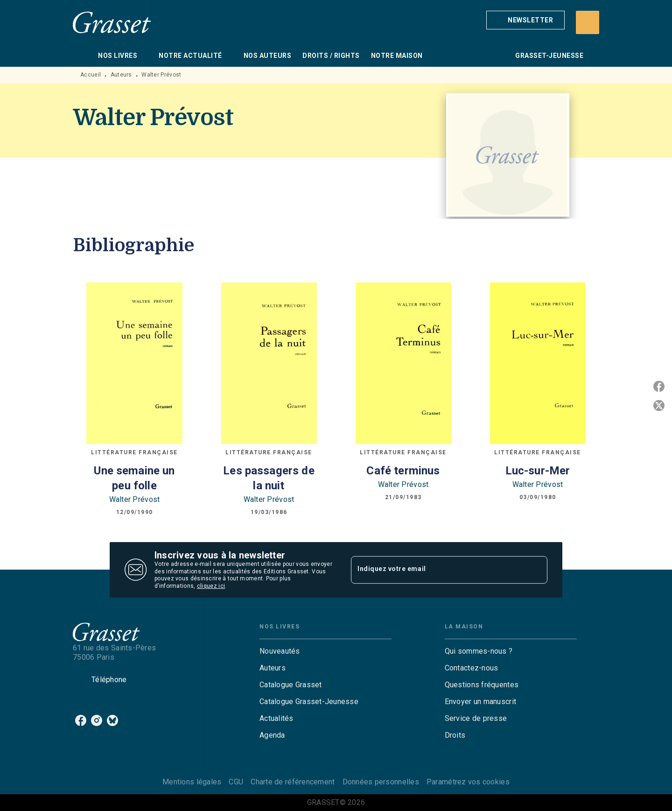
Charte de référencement (293, 782)
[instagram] (97, 720)
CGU (236, 782)
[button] (525, 20)
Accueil (91, 75)
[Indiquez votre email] (437, 570)
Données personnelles (381, 782)
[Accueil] (112, 22)
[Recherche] (588, 22)
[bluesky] (112, 720)
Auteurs (121, 75)
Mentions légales (192, 782)
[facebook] (81, 720)
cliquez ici (211, 586)
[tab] (83, 56)
